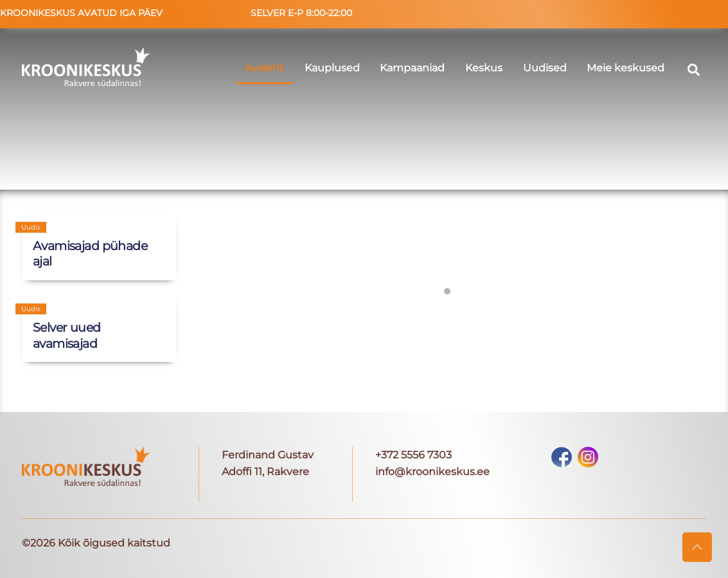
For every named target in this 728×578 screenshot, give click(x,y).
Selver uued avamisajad (67, 336)
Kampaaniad (412, 68)
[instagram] (588, 456)
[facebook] (562, 456)
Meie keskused (626, 68)
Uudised (545, 68)
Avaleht (264, 68)
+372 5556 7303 (413, 455)
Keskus (484, 68)
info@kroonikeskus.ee (432, 472)
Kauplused (332, 68)
